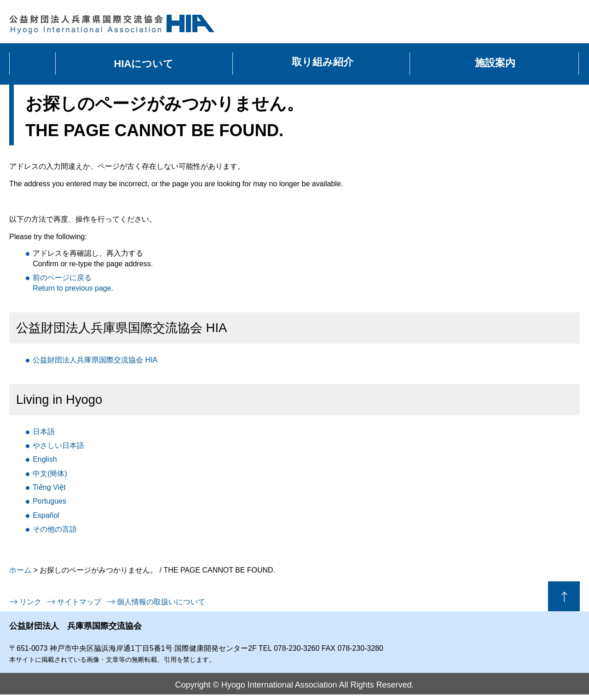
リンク (30, 602)
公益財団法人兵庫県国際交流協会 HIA (95, 360)
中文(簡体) (50, 473)
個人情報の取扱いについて (161, 602)
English (45, 459)
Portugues (49, 501)
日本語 (44, 432)
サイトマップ (79, 602)
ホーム (20, 570)
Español (46, 515)
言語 (55, 529)
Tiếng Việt (49, 487)
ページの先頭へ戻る (564, 596)
